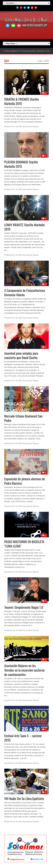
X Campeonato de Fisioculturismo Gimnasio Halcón (25, 292)
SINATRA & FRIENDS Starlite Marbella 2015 (22, 101)
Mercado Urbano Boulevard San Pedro (23, 418)
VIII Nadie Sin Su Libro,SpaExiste (24, 798)
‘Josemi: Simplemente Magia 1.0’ (24, 607)
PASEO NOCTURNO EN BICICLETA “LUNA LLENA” (24, 544)
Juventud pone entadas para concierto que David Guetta (21, 355)
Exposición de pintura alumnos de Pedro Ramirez (25, 481)
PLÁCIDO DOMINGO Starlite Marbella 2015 (21, 164)
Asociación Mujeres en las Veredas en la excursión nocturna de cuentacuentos (24, 670)
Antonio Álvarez (32, 127)
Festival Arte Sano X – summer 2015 (23, 738)
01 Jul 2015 (18, 127)
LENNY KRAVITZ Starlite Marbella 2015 (24, 227)
